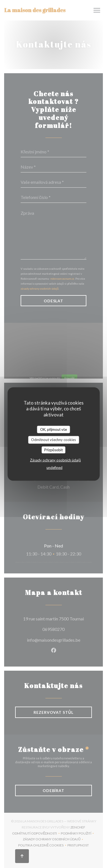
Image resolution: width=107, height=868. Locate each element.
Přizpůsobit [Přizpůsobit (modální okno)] (53, 450)
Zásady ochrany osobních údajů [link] (55, 460)
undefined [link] (54, 468)
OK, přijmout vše (53, 429)
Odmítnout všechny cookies (53, 440)
